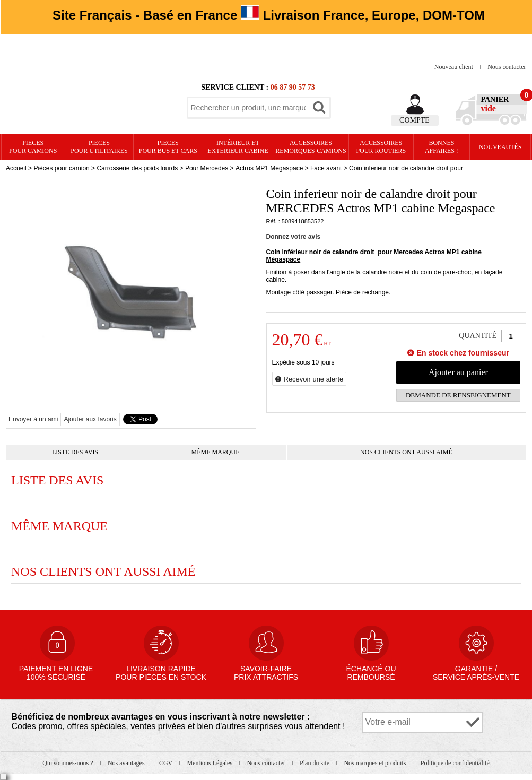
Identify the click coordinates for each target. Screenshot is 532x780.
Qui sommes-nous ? (68, 763)
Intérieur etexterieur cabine (238, 147)
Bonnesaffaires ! (442, 147)
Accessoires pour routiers (381, 147)
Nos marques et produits (376, 763)
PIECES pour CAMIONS (33, 147)
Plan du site (315, 763)
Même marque (216, 452)
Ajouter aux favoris (90, 419)
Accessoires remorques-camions (311, 147)
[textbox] (248, 108)
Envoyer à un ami (33, 419)
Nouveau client (455, 67)
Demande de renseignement (458, 395)
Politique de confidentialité (455, 763)
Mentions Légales (210, 763)
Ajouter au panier (458, 372)
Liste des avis (75, 452)
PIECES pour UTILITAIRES (99, 147)
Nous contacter (507, 67)
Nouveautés (500, 147)
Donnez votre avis (294, 237)
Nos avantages (127, 763)
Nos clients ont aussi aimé (406, 452)
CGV (167, 763)
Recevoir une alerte (314, 379)
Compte (415, 120)
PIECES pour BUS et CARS (168, 147)
